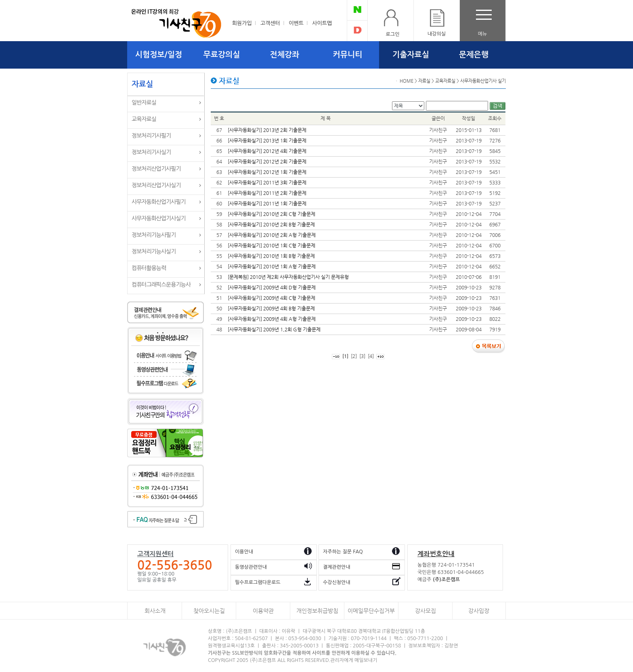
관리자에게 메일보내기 (354, 660)
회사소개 (155, 611)
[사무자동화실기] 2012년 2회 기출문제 (267, 161)
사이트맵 (322, 23)
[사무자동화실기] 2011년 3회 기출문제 (267, 182)
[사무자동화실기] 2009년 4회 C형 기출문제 (271, 298)
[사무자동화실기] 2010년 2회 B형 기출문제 (271, 224)
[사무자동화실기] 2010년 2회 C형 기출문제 (271, 214)
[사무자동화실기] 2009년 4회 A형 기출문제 (272, 319)
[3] (362, 356)
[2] (354, 356)
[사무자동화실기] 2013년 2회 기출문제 (267, 130)
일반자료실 (144, 103)
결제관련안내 (337, 567)
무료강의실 (222, 55)
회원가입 (242, 23)
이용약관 (263, 611)
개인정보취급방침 (317, 611)
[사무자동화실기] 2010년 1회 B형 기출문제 (271, 256)
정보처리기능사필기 (154, 235)
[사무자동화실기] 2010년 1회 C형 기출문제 (271, 245)
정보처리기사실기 (151, 152)
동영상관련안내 (251, 567)
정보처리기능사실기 (154, 251)
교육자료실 (144, 119)
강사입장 (479, 611)
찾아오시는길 (209, 611)
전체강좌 (285, 55)
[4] (371, 356)
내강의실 (437, 34)
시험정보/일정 (159, 55)
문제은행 (474, 55)
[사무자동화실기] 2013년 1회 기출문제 (267, 140)
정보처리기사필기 (151, 136)
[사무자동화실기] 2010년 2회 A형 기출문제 (272, 235)
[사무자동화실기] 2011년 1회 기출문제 (267, 203)
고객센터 (270, 23)
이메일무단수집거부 (371, 611)
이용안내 (244, 552)
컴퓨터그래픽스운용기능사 (161, 285)
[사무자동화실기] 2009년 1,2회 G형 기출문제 (274, 329)
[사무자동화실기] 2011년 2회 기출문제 (267, 193)
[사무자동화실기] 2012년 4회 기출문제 (267, 151)
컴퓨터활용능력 (149, 268)
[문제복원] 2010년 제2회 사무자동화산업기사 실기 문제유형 (288, 277)
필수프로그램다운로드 (258, 582)
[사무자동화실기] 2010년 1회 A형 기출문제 (272, 266)
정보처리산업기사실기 (156, 185)
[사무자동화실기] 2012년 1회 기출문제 (267, 172)
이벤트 (296, 23)
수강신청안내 (337, 582)
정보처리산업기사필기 (156, 169)
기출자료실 (411, 55)
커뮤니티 (348, 55)
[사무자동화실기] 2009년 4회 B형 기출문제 (271, 308)
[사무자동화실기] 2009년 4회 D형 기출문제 (272, 287)
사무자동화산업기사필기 (159, 202)
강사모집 (425, 611)
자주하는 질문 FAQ (343, 552)
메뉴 (483, 34)
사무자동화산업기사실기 (159, 218)
